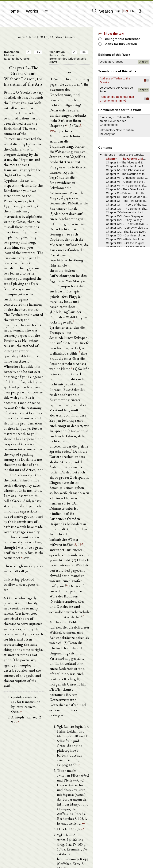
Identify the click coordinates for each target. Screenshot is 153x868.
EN (126, 11)
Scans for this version (136, 51)
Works (32, 11)
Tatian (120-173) (50, 38)
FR (132, 11)
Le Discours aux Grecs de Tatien (130, 116)
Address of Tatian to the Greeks (130, 103)
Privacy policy (127, 859)
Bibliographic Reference (136, 41)
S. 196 (71, 115)
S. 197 (91, 429)
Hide (49, 54)
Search (103, 11)
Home (13, 11)
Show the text (136, 34)
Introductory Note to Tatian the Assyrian (131, 182)
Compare (143, 76)
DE (119, 11)
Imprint (122, 856)
